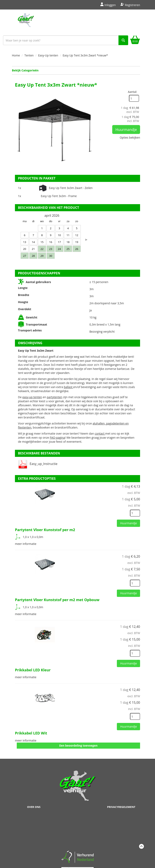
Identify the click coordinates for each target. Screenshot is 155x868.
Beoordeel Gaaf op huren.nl (77, 831)
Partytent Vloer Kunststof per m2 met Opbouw (57, 600)
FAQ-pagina (57, 438)
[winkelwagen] (135, 40)
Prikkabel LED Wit (31, 733)
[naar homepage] (26, 22)
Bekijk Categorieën (76, 70)
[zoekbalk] (66, 40)
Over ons (34, 807)
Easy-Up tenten (48, 55)
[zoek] (123, 40)
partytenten (55, 397)
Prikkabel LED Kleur (33, 670)
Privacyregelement (121, 807)
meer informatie (26, 544)
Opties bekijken (130, 137)
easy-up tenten (32, 397)
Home (16, 55)
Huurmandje (126, 129)
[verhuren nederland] (77, 857)
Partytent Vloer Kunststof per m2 (45, 530)
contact (100, 433)
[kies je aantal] (135, 513)
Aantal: (132, 92)
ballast (69, 387)
